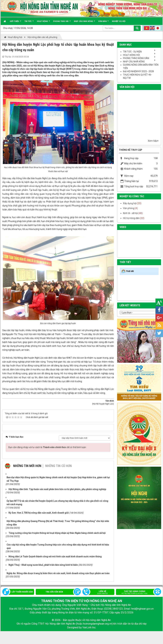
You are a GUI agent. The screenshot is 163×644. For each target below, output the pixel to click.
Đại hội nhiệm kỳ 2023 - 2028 (138, 71)
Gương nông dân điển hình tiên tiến (141, 66)
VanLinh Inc (89, 627)
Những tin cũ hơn (58, 466)
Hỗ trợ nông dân (131, 218)
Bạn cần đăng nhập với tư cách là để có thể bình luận (47, 447)
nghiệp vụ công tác (132, 196)
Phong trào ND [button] (62, 22)
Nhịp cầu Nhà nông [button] (84, 22)
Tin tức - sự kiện (132, 52)
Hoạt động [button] (43, 22)
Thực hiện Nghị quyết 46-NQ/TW (137, 76)
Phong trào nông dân (136, 58)
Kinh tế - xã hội (130, 213)
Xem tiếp (153, 141)
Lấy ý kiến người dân (22, 592)
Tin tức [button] (29, 22)
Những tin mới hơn (27, 466)
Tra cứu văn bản (54, 592)
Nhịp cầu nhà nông (134, 62)
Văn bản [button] (103, 22)
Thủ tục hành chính (137, 593)
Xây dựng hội (130, 203)
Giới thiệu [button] (15, 22)
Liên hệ (100, 593)
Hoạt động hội (131, 55)
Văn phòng (129, 208)
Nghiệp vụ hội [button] (119, 21)
